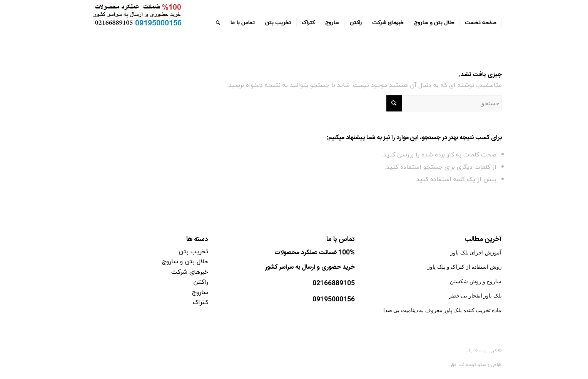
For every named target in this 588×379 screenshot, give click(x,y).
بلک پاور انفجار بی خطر (475, 296)
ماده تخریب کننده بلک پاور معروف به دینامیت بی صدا (443, 310)
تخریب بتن (193, 251)
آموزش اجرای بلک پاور (476, 253)
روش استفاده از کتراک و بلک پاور (464, 267)
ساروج (200, 292)
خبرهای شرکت (190, 272)
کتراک (200, 302)
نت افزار (458, 365)
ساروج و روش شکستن (476, 282)
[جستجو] (218, 23)
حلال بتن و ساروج (185, 261)
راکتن (201, 282)
